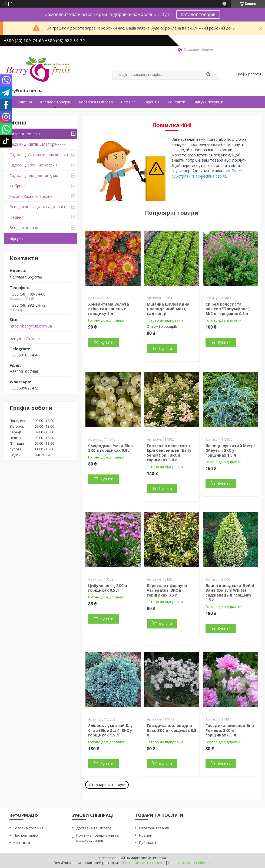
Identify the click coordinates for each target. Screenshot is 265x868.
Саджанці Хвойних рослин (33, 165)
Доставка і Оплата (96, 102)
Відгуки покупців (208, 102)
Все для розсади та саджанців (37, 207)
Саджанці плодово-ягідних (34, 176)
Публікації (148, 843)
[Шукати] (208, 75)
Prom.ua (160, 858)
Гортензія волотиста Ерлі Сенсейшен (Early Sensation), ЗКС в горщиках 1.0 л (169, 453)
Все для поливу (24, 227)
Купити (107, 342)
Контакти (176, 102)
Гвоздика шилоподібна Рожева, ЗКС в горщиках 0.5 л (230, 730)
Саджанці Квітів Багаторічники (38, 144)
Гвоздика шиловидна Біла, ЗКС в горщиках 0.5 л (172, 730)
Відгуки (16, 238)
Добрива (18, 186)
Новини (146, 835)
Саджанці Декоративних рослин (39, 155)
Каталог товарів (198, 14)
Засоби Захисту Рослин (31, 196)
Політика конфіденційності (190, 863)
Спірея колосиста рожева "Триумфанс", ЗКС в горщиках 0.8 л (228, 309)
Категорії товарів (154, 828)
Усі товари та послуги (107, 785)
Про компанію (26, 835)
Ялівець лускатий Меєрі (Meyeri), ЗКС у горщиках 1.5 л (230, 450)
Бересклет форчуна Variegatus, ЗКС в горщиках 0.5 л (167, 590)
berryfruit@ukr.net (25, 339)
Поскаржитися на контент (144, 863)
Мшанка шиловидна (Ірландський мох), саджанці (168, 309)
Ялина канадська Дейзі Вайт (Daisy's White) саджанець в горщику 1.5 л (230, 593)
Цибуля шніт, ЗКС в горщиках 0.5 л (108, 588)
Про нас (128, 102)
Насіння (16, 217)
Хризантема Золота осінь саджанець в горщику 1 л (109, 309)
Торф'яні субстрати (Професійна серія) (210, 173)
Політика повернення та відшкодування (97, 838)
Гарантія (152, 102)
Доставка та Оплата (94, 828)
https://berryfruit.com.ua (31, 326)
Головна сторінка (29, 828)
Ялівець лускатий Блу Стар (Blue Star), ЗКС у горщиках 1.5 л (110, 730)
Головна (24, 102)
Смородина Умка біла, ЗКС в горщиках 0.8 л (111, 448)
